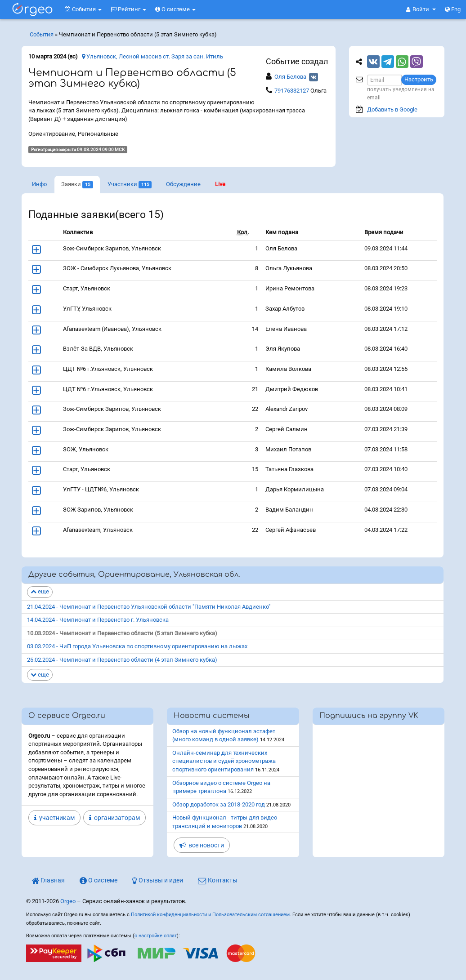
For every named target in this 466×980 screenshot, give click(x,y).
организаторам (114, 818)
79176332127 (292, 91)
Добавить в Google (392, 109)
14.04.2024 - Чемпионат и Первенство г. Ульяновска (98, 620)
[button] (421, 9)
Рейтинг (128, 9)
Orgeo (68, 901)
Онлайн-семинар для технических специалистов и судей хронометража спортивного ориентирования (224, 761)
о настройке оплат (156, 936)
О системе (175, 9)
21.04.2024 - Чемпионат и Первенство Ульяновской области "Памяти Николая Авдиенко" (149, 607)
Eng (453, 9)
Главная (48, 880)
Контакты (218, 880)
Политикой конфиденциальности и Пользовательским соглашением (210, 915)
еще (40, 591)
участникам (54, 818)
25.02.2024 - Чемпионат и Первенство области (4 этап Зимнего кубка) (122, 660)
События (83, 9)
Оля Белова (290, 77)
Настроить (419, 79)
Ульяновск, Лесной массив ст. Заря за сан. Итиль (152, 56)
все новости (202, 845)
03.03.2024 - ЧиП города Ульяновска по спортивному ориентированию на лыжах (137, 646)
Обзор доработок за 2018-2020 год (219, 804)
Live (220, 184)
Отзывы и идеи (158, 880)
